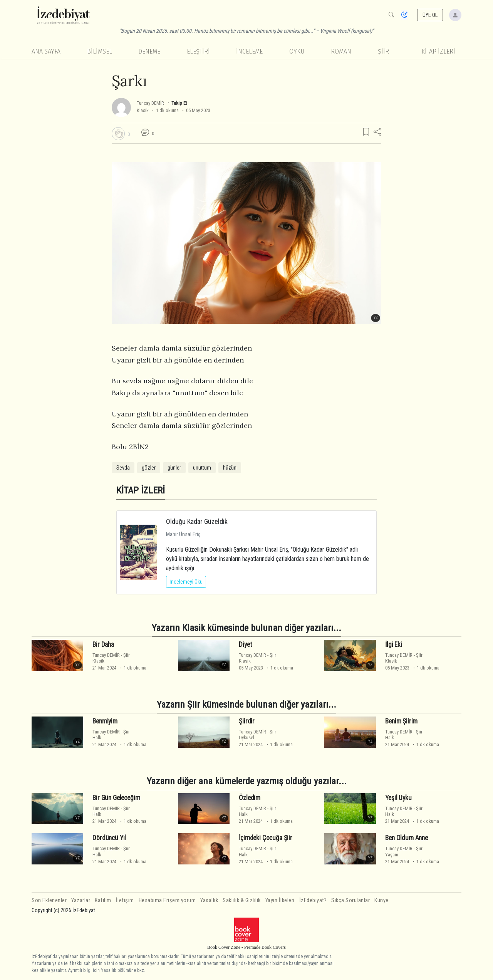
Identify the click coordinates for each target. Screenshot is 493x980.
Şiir (383, 51)
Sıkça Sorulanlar (350, 900)
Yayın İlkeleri (280, 900)
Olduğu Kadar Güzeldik (197, 521)
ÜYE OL (430, 15)
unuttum (202, 468)
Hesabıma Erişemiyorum (167, 900)
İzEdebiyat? (313, 900)
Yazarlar (81, 900)
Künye (381, 900)
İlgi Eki (394, 644)
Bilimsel (100, 51)
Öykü (297, 51)
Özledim (250, 798)
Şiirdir (247, 721)
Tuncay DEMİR (151, 103)
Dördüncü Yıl (109, 838)
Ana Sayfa (46, 51)
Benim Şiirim (401, 721)
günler (174, 468)
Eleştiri (198, 51)
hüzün (230, 468)
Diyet (245, 644)
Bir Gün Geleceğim (116, 798)
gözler (149, 468)
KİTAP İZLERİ (438, 51)
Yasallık (209, 900)
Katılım (103, 900)
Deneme (149, 51)
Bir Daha (103, 644)
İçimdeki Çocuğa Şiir (266, 838)
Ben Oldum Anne (407, 838)
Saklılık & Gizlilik (242, 900)
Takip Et (179, 103)
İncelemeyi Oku (186, 582)
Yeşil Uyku (398, 798)
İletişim (125, 900)
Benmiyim (105, 721)
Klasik (143, 110)
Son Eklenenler (49, 900)
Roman (341, 51)
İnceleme (249, 51)
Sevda (123, 468)
